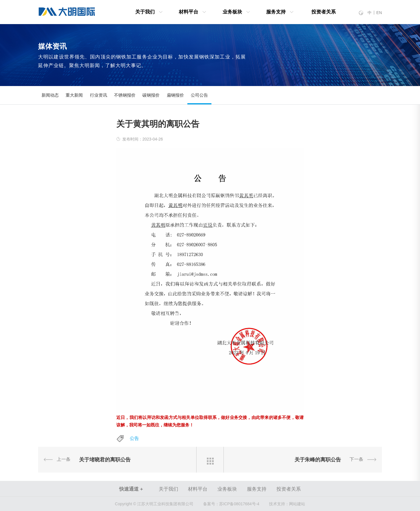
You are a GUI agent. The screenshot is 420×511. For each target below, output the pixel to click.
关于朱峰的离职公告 (318, 460)
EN (379, 13)
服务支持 (276, 12)
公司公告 (199, 95)
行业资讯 (99, 95)
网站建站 (297, 504)
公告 (134, 438)
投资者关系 (324, 12)
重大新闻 (74, 95)
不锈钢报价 (125, 95)
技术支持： (279, 504)
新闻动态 (50, 95)
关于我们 (145, 12)
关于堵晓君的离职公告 (105, 460)
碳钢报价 (151, 95)
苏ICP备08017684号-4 (231, 504)
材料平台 (189, 12)
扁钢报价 (175, 95)
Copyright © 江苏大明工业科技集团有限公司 (154, 504)
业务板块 (232, 12)
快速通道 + (131, 489)
